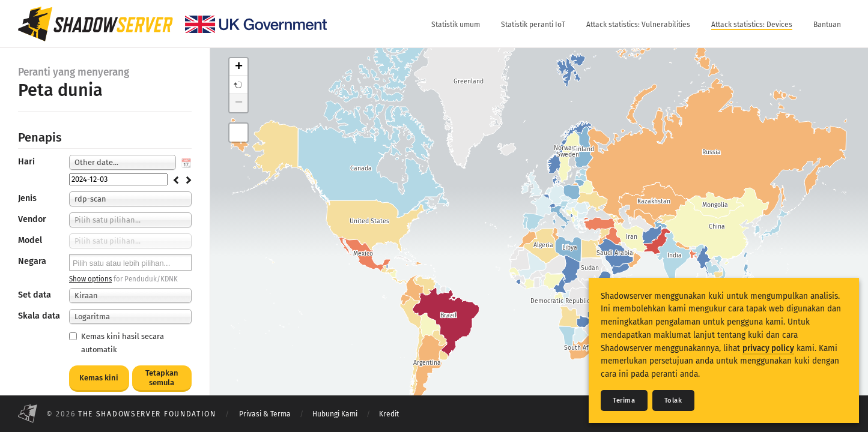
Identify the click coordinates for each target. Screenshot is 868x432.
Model (30, 240)
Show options (90, 279)
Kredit (389, 414)
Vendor (32, 219)
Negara (32, 261)
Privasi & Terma (265, 414)
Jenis (27, 198)
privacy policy (768, 348)
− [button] (239, 103)
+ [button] (239, 67)
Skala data (39, 316)
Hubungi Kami (335, 414)
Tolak (673, 400)
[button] (238, 85)
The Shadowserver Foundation (147, 414)
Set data (35, 295)
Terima (624, 400)
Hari (26, 162)
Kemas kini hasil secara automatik (117, 343)
